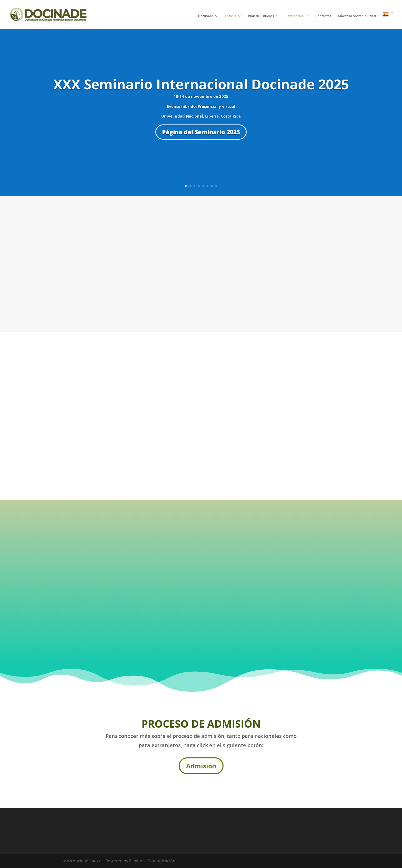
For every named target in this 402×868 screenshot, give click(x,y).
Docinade (205, 16)
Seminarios (295, 16)
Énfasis (230, 16)
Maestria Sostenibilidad (357, 16)
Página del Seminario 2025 (201, 132)
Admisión (201, 766)
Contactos (323, 16)
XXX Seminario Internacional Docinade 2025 (201, 84)
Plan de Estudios (261, 16)
